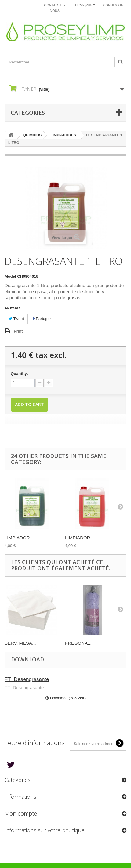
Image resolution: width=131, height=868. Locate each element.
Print (18, 331)
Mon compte (21, 813)
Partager (42, 319)
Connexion (113, 5)
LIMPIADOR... (19, 538)
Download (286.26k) (65, 698)
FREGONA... (78, 643)
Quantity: (19, 374)
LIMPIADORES (63, 135)
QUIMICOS (33, 135)
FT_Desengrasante (27, 679)
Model (10, 276)
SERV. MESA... (20, 643)
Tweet (16, 319)
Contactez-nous (55, 8)
